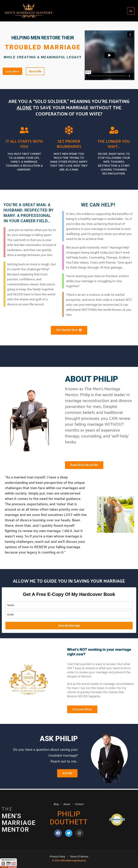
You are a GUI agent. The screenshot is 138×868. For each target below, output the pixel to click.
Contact (79, 804)
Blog (56, 804)
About (67, 804)
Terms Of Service (79, 857)
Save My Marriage (69, 626)
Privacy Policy (57, 857)
